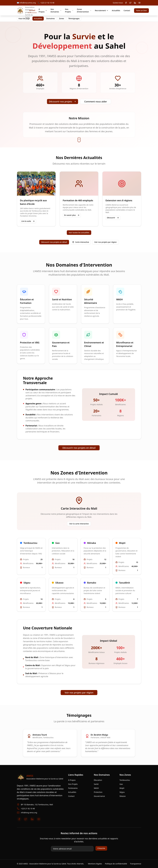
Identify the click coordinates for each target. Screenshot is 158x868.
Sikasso (123, 796)
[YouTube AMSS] (139, 3)
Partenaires (73, 788)
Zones (62, 18)
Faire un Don (141, 10)
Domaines (51, 18)
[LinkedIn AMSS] (135, 3)
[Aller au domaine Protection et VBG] (31, 346)
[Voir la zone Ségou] (31, 595)
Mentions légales (95, 864)
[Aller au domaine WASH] (127, 304)
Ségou (122, 792)
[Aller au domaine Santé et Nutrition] (63, 304)
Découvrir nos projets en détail (54, 242)
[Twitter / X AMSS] (130, 3)
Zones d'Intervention (84, 10)
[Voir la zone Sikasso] (63, 595)
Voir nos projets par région (106, 242)
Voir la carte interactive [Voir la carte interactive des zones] (79, 524)
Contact (127, 10)
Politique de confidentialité (116, 864)
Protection (98, 792)
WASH (96, 788)
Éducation (98, 780)
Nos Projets (69, 10)
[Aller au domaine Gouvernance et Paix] (63, 346)
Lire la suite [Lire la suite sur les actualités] (28, 221)
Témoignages (74, 18)
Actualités (116, 10)
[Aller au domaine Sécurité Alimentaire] (95, 304)
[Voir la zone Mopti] (127, 556)
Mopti (122, 788)
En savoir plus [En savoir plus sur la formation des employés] (72, 215)
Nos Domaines (56, 10)
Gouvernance (99, 796)
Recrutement (102, 10)
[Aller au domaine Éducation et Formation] (31, 304)
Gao (121, 784)
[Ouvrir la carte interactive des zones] (81, 242)
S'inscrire (101, 848)
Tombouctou (125, 780)
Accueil (32, 10)
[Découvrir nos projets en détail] (54, 242)
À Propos (43, 10)
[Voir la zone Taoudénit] (127, 595)
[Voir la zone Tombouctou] (31, 556)
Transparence (136, 864)
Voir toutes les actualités (79, 233)
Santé (96, 784)
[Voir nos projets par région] (106, 242)
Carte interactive (81, 242)
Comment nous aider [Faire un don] (96, 102)
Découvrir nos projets (63, 102)
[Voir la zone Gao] (63, 556)
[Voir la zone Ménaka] (95, 556)
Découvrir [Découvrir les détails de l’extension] (113, 218)
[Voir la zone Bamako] (95, 595)
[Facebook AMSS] (126, 3)
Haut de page (24, 18)
